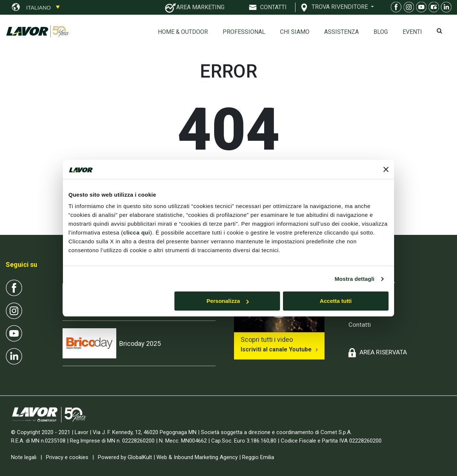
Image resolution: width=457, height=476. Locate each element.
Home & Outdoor (183, 32)
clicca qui (137, 232)
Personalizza (228, 301)
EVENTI (412, 32)
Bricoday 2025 (140, 343)
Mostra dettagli (354, 279)
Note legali (24, 457)
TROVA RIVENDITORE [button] (341, 7)
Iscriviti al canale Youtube (276, 349)
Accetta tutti (336, 301)
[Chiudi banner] (386, 169)
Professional (244, 32)
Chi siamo (295, 32)
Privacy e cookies (67, 457)
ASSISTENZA (341, 32)
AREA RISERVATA (383, 352)
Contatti (360, 325)
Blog (381, 32)
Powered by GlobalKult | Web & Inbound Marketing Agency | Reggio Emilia (186, 457)
